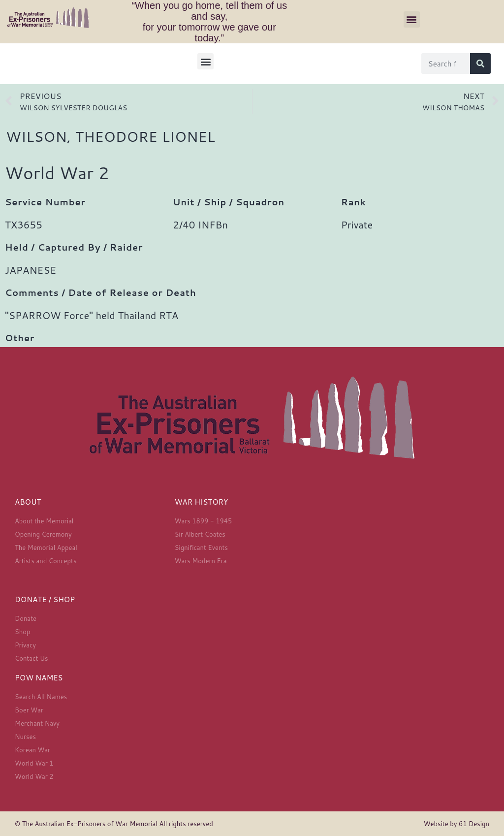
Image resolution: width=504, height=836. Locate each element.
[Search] (480, 64)
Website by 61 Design (457, 824)
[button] (412, 19)
